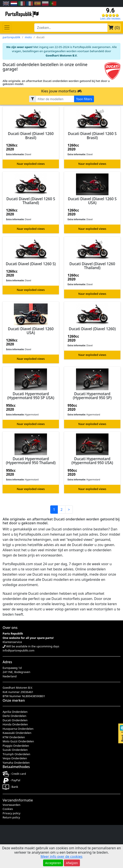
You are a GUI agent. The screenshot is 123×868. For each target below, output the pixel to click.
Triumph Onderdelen (16, 754)
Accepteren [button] (53, 863)
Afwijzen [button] (72, 863)
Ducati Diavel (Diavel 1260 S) (31, 264)
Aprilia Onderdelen (15, 712)
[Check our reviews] (110, 15)
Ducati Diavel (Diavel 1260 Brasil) (31, 136)
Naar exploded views (31, 164)
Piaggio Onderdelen (16, 746)
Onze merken (14, 700)
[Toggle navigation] (7, 27)
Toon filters (84, 99)
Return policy (11, 817)
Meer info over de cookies (61, 856)
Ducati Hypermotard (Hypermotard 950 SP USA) (31, 396)
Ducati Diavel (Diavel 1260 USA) (31, 331)
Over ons (10, 628)
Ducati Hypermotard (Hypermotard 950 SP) (92, 396)
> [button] (69, 510)
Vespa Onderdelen (15, 758)
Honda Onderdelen (15, 724)
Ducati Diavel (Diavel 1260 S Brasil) (92, 136)
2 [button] (61, 510)
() (114, 27)
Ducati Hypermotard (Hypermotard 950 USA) (92, 461)
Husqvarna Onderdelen (18, 729)
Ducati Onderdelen (15, 720)
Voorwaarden (11, 805)
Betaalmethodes (16, 767)
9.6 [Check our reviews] (110, 10)
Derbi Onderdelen (15, 716)
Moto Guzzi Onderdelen (18, 741)
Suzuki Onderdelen (15, 750)
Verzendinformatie (18, 800)
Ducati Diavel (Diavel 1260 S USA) (92, 201)
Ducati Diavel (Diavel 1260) (92, 329)
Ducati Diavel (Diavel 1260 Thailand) (92, 266)
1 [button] (54, 510)
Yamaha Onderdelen (16, 763)
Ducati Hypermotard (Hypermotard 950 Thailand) (31, 461)
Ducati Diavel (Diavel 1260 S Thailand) (31, 201)
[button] (31, 137)
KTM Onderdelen (14, 737)
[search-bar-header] (71, 28)
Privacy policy (11, 813)
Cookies (8, 809)
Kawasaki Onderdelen (17, 733)
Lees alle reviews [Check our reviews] (110, 19)
